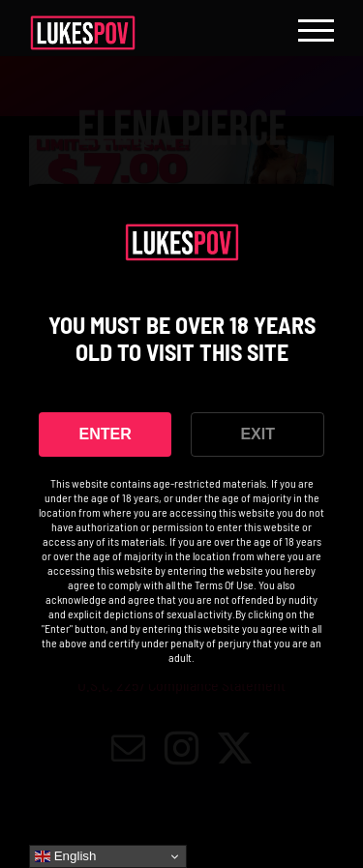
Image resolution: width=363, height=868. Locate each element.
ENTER (106, 434)
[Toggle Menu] (316, 30)
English (65, 856)
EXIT (257, 434)
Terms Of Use (224, 584)
